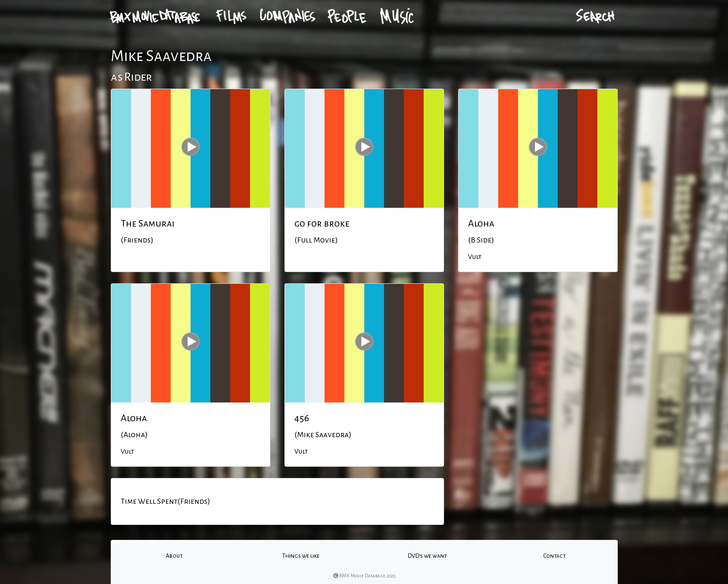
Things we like (301, 556)
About (174, 556)
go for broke (322, 223)
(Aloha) (134, 435)
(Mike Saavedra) (323, 435)
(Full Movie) (316, 240)
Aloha (481, 223)
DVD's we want (427, 556)
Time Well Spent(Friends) (165, 501)
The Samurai (148, 223)
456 (302, 418)
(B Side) (481, 240)
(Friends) (137, 240)
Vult (475, 257)
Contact (554, 556)
